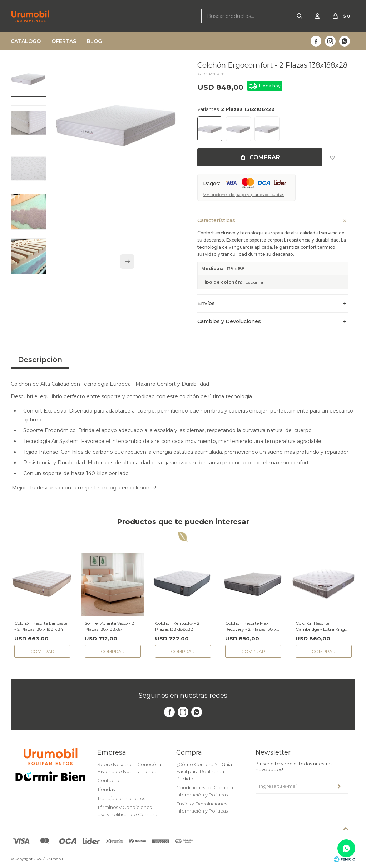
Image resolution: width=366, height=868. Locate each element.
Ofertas (64, 41)
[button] (127, 262)
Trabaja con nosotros (121, 798)
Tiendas (106, 789)
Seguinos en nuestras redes (183, 696)
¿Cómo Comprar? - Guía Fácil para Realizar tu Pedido (204, 771)
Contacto (108, 780)
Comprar (265, 157)
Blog (94, 41)
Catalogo (26, 41)
